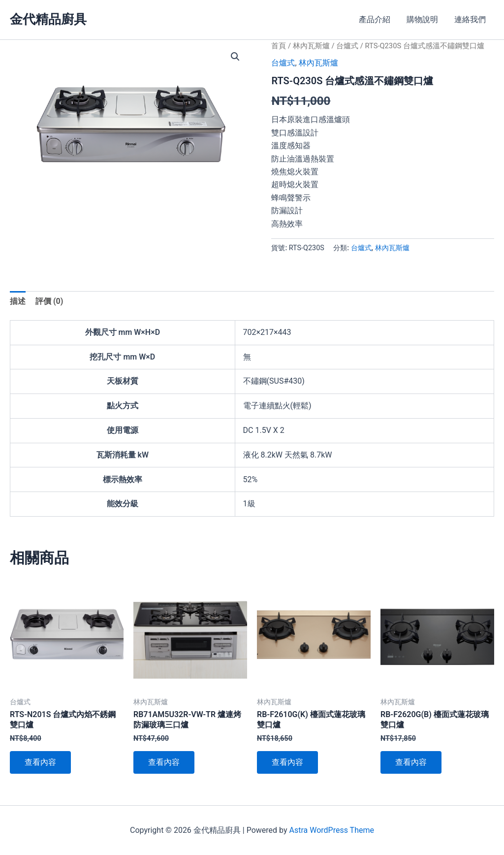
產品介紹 (376, 19)
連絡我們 (471, 19)
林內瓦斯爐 (311, 46)
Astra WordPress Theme (331, 830)
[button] (235, 57)
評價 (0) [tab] (49, 301)
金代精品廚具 (48, 19)
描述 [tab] (18, 301)
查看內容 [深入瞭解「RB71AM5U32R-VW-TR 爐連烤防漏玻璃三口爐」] (164, 762)
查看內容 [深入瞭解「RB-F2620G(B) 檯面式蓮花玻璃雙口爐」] (411, 762)
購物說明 (423, 19)
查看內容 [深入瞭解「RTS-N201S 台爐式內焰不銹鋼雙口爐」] (40, 762)
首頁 (279, 46)
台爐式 (347, 46)
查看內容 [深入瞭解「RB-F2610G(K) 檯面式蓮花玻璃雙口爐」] (287, 762)
